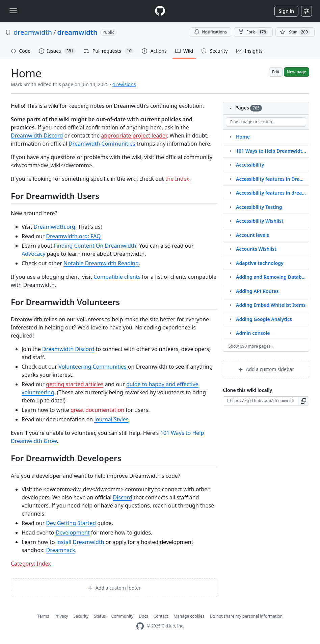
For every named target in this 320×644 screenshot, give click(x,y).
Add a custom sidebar (266, 369)
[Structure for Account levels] (230, 235)
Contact (161, 616)
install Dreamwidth (80, 542)
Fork (253, 32)
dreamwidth (33, 32)
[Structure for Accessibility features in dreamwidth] (230, 193)
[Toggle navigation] (13, 11)
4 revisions (124, 84)
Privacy (61, 616)
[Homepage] (160, 11)
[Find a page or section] (266, 122)
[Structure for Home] (230, 137)
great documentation (97, 410)
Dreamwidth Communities (102, 144)
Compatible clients (117, 277)
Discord (123, 497)
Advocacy (33, 254)
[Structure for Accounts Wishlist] (230, 249)
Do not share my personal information (246, 616)
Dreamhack (60, 550)
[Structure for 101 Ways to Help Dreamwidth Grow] (230, 151)
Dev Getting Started (71, 523)
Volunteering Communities (92, 367)
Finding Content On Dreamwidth (95, 246)
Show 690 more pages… (251, 346)
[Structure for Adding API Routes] (230, 291)
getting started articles (75, 384)
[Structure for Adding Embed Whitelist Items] (230, 305)
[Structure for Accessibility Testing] (230, 207)
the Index (177, 179)
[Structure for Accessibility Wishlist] (230, 221)
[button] (304, 401)
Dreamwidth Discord (37, 135)
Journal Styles (111, 419)
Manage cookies (189, 616)
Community (123, 616)
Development (73, 532)
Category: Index (31, 564)
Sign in (286, 11)
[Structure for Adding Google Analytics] (230, 319)
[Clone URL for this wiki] (260, 401)
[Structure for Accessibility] (230, 165)
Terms (43, 616)
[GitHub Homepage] (140, 626)
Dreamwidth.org (54, 227)
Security (81, 616)
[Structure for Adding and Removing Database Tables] (230, 277)
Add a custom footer (114, 588)
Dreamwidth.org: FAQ (73, 236)
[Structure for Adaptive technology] (230, 263)
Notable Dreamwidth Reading (101, 263)
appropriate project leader (134, 135)
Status (100, 616)
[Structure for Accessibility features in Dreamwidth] (230, 179)
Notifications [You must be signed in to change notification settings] (210, 32)
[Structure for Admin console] (230, 333)
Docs (143, 616)
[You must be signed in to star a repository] (295, 32)
